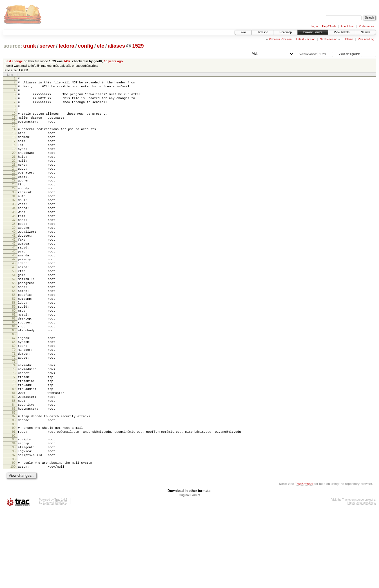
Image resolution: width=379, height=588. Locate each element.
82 (14, 462)
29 (14, 210)
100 (13, 543)
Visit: (255, 54)
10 (14, 120)
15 (14, 143)
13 (14, 135)
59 (14, 354)
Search (365, 32)
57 (14, 344)
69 (14, 401)
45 (14, 287)
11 (14, 125)
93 (14, 511)
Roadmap (286, 32)
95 (14, 521)
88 (14, 489)
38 (14, 253)
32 (14, 225)
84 (14, 471)
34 (14, 234)
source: (13, 46)
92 (14, 507)
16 (14, 148)
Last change (14, 61)
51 (14, 316)
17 (14, 153)
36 (14, 244)
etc (101, 46)
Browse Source (313, 32)
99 (14, 539)
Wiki (243, 32)
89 (14, 494)
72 (14, 415)
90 (14, 498)
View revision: (308, 54)
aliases (116, 46)
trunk (30, 46)
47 (14, 296)
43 (14, 277)
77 (14, 438)
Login (314, 26)
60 (14, 359)
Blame (349, 39)
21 (14, 172)
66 (14, 387)
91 (14, 503)
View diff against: (357, 54)
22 (14, 177)
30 (14, 215)
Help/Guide (329, 26)
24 (14, 186)
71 (14, 410)
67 (14, 391)
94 (14, 516)
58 (14, 349)
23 (14, 181)
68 (14, 396)
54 (14, 330)
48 (14, 301)
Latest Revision (306, 39)
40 (14, 263)
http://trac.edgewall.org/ (362, 581)
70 (14, 405)
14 (14, 138)
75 (14, 428)
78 (14, 443)
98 (14, 535)
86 (14, 481)
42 (14, 272)
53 (14, 325)
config (85, 46)
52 (14, 320)
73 (14, 420)
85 (14, 476)
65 (14, 383)
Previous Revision (280, 39)
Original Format (189, 573)
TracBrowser (304, 561)
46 (14, 292)
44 (14, 282)
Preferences (367, 26)
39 (14, 258)
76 (14, 433)
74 (14, 423)
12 (14, 130)
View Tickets (342, 32)
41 (14, 268)
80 (14, 452)
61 (14, 363)
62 (14, 368)
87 (14, 485)
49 (14, 306)
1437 (67, 61)
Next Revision (329, 39)
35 (14, 239)
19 (14, 162)
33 (14, 229)
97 (14, 530)
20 (14, 167)
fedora (66, 46)
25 (14, 191)
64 (14, 378)
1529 (138, 46)
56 (14, 340)
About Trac (347, 26)
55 (14, 335)
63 (14, 373)
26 (14, 196)
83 (14, 467)
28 (14, 205)
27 (14, 201)
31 (14, 220)
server (47, 46)
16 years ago (113, 61)
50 (14, 311)
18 (14, 157)
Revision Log (366, 39)
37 (14, 248)
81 (14, 457)
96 (14, 525)
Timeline (263, 32)
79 (14, 447)
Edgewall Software (54, 581)
